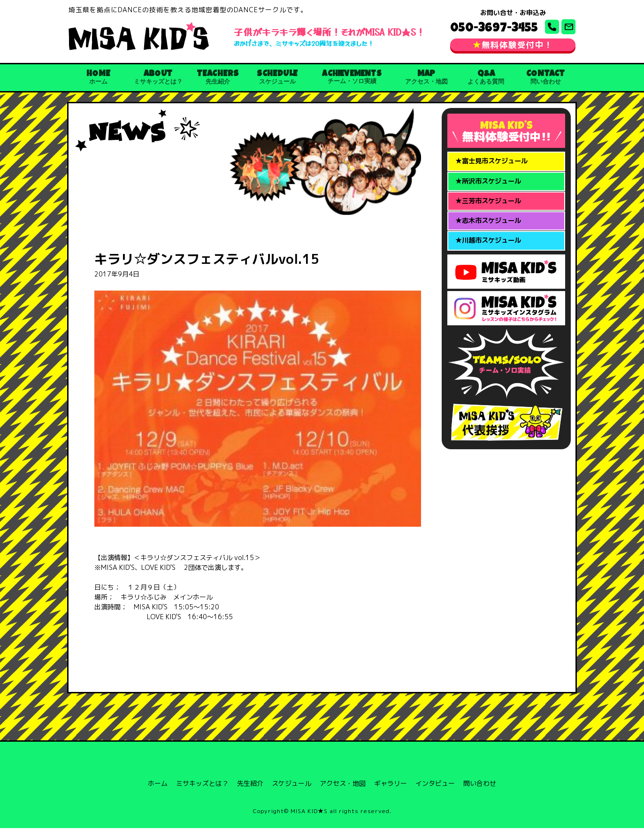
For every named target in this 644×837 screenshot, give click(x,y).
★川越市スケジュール (491, 259)
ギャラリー (391, 792)
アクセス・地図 (343, 792)
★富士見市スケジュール (494, 170)
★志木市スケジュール (491, 237)
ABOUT (158, 82)
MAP (426, 82)
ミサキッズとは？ (202, 792)
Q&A (486, 82)
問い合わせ (480, 792)
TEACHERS (218, 82)
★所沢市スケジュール (491, 192)
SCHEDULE (277, 82)
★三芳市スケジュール (491, 215)
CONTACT (546, 82)
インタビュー (435, 792)
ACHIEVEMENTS (352, 82)
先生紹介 (250, 792)
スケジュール (291, 792)
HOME (98, 82)
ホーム (158, 792)
